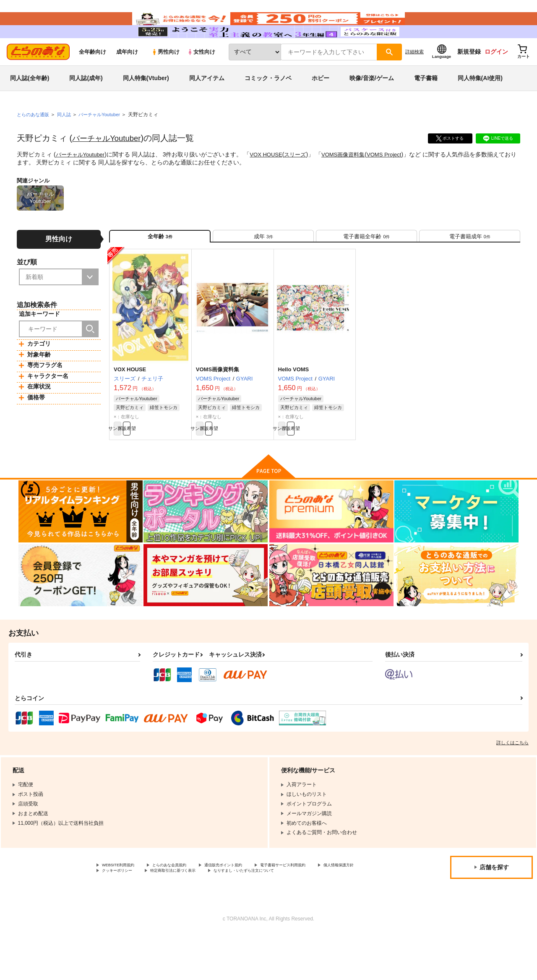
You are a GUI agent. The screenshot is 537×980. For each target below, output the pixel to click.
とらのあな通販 (34, 139)
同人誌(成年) (86, 102)
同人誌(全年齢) (30, 102)
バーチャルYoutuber (110, 162)
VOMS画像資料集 (353, 179)
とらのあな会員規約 (185, 902)
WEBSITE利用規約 (123, 902)
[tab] (263, 264)
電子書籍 (426, 102)
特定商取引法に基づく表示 (249, 909)
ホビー (321, 102)
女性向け (201, 76)
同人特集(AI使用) (480, 102)
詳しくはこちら (512, 779)
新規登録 (469, 76)
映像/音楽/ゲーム (372, 102)
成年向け (127, 76)
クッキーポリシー (180, 909)
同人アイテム (207, 102)
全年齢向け (93, 76)
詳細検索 (414, 76)
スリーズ (302, 179)
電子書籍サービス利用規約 (325, 902)
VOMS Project (397, 179)
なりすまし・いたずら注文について (142, 916)
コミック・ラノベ (268, 102)
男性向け (166, 76)
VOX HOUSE (271, 179)
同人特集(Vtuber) (146, 102)
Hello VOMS (294, 401)
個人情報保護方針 (122, 909)
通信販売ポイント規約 (251, 902)
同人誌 (68, 139)
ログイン (496, 76)
